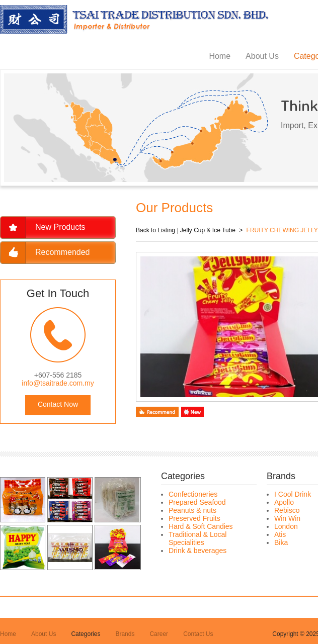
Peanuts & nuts (192, 510)
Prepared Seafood (197, 502)
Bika (281, 542)
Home (220, 56)
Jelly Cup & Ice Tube (208, 230)
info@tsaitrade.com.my (58, 383)
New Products (60, 227)
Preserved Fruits (194, 518)
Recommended (63, 252)
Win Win (287, 518)
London (286, 526)
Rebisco (287, 510)
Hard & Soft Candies (201, 526)
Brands (125, 634)
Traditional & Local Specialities (197, 538)
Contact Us (198, 634)
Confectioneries (193, 494)
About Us (262, 56)
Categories (86, 634)
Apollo (284, 502)
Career (159, 634)
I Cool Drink (293, 494)
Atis (280, 534)
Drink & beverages (197, 550)
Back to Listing (155, 230)
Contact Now (58, 404)
